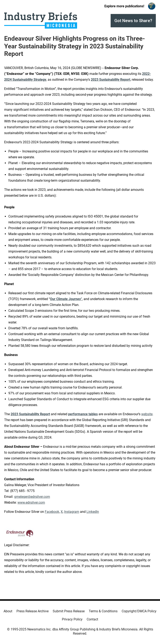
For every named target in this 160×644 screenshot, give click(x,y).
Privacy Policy (72, 619)
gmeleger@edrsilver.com (32, 497)
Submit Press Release (69, 611)
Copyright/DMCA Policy (139, 611)
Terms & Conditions (103, 611)
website (147, 414)
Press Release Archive (32, 611)
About (8, 611)
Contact (92, 619)
